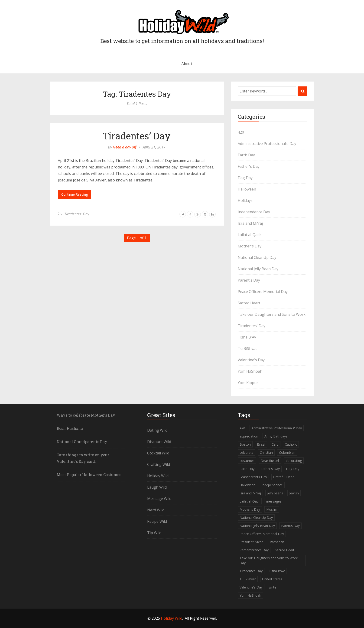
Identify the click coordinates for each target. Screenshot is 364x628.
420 (241, 132)
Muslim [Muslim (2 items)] (272, 509)
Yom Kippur (248, 383)
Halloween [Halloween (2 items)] (247, 485)
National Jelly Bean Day (258, 269)
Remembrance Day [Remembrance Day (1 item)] (254, 550)
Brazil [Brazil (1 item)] (261, 444)
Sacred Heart (249, 303)
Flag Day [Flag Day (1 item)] (293, 469)
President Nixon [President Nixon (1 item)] (252, 542)
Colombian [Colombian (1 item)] (287, 452)
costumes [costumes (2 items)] (247, 461)
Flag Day (245, 178)
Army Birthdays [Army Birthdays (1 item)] (276, 436)
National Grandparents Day (82, 442)
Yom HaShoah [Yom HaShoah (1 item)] (250, 595)
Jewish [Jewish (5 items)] (294, 493)
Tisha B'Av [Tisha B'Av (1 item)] (277, 571)
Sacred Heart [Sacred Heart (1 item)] (285, 550)
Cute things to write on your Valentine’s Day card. (83, 458)
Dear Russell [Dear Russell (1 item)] (270, 461)
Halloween (247, 189)
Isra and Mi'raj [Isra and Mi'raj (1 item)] (250, 493)
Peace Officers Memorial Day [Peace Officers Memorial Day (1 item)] (262, 534)
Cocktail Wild (158, 453)
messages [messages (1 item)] (274, 501)
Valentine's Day (251, 360)
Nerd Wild (156, 510)
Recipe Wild (157, 521)
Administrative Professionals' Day (267, 144)
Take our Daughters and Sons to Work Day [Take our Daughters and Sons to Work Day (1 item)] (269, 560)
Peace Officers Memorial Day (263, 292)
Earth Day (246, 155)
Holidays (245, 201)
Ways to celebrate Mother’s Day (86, 415)
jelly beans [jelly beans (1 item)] (275, 493)
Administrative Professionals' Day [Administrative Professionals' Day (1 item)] (277, 428)
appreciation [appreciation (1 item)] (249, 436)
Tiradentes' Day (77, 214)
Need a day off (125, 147)
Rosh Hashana (70, 428)
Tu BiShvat (247, 349)
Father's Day (249, 166)
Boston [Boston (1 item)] (245, 444)
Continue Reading (75, 194)
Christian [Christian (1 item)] (266, 452)
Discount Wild (159, 442)
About (187, 64)
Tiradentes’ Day (137, 136)
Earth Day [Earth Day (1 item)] (247, 469)
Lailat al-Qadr (249, 235)
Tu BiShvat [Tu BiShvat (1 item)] (248, 579)
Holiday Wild (158, 476)
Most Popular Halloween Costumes (89, 475)
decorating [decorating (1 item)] (294, 461)
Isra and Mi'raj (250, 223)
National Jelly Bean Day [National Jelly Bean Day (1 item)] (257, 526)
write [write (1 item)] (273, 587)
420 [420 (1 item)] (242, 428)
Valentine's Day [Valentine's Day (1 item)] (251, 587)
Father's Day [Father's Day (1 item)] (270, 469)
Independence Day (254, 212)
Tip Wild (154, 533)
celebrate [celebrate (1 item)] (247, 452)
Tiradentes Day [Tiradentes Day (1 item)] (251, 571)
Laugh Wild (157, 487)
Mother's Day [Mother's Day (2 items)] (250, 509)
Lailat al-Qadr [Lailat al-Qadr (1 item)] (250, 501)
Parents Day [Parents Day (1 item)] (290, 526)
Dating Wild (157, 430)
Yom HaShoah (250, 371)
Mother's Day (250, 246)
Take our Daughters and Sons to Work (272, 314)
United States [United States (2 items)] (272, 579)
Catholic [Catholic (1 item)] (291, 444)
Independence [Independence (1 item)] (272, 485)
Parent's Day (249, 280)
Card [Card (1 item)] (275, 444)
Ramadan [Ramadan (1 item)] (277, 542)
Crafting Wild (159, 464)
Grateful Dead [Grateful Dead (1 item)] (284, 477)
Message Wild (159, 499)
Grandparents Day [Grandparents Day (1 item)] (253, 477)
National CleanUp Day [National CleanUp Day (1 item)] (256, 518)
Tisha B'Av (247, 337)
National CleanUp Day (257, 257)
